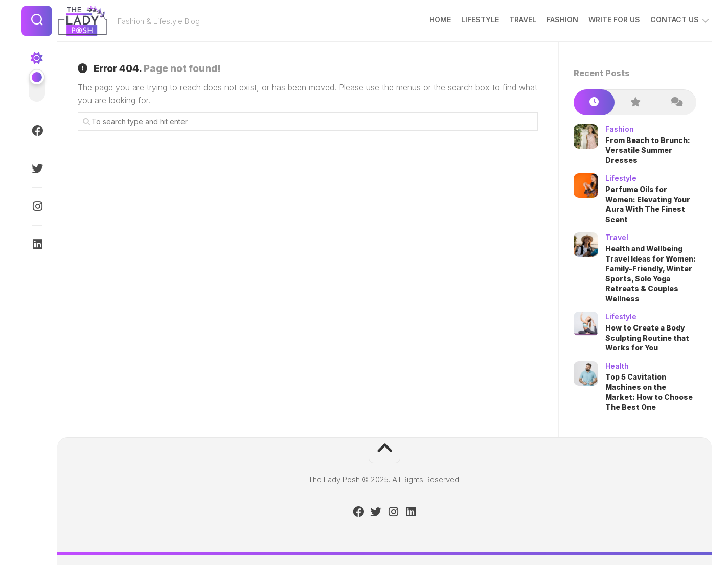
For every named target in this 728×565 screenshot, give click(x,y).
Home (420, 20)
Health (617, 366)
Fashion (542, 20)
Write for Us (594, 20)
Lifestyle (460, 20)
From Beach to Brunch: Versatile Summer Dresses (648, 150)
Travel (503, 20)
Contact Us (655, 20)
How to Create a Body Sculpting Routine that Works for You (647, 338)
